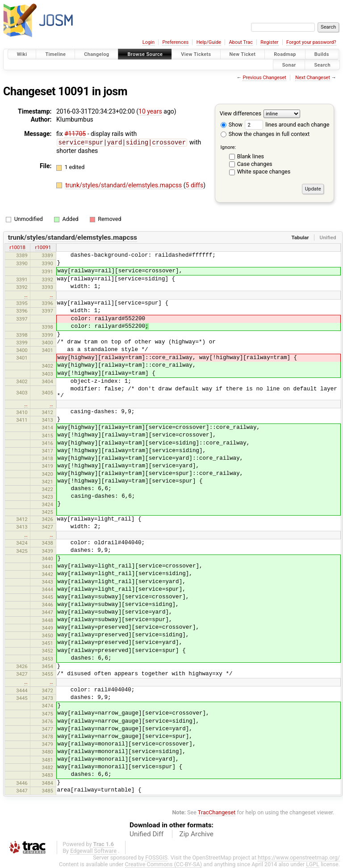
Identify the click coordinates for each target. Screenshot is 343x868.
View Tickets (196, 54)
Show (232, 125)
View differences (241, 113)
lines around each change (287, 125)
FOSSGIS (156, 857)
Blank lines (251, 156)
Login (148, 42)
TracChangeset (217, 812)
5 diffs (195, 185)
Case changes (255, 164)
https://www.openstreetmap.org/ (299, 857)
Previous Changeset (264, 78)
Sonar (289, 65)
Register (269, 42)
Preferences (175, 42)
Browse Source (145, 54)
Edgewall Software (93, 851)
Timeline (55, 54)
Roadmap (285, 54)
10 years (150, 111)
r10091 (43, 247)
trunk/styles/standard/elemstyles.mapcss (124, 185)
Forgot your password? (311, 42)
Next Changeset (313, 78)
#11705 (75, 134)
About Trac (241, 42)
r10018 (17, 247)
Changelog (96, 54)
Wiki (22, 54)
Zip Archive (197, 834)
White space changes (264, 171)
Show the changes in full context (265, 134)
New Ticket (243, 54)
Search (322, 65)
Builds (322, 54)
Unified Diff (146, 834)
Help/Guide (209, 42)
